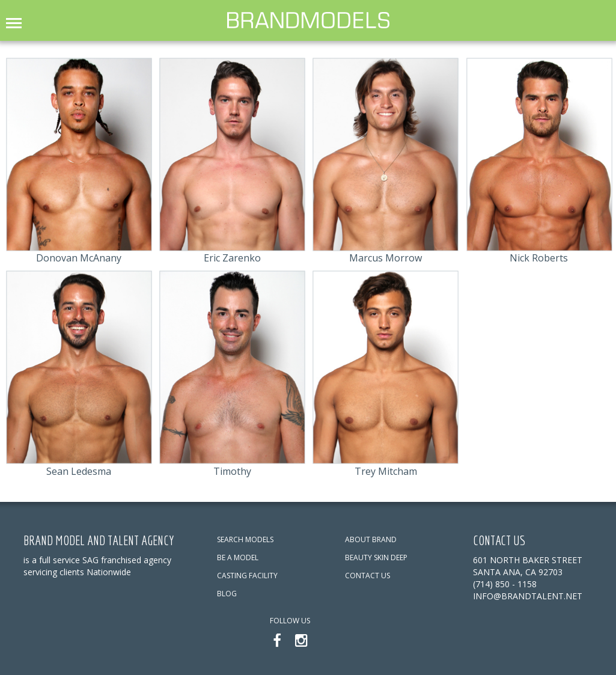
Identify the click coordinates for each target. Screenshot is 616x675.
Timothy (232, 471)
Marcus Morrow (386, 258)
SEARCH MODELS (245, 539)
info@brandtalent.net (528, 596)
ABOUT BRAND (371, 539)
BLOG (227, 594)
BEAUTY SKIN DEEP (376, 557)
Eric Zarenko (232, 258)
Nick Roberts (539, 258)
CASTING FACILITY (247, 576)
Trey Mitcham (386, 471)
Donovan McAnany (79, 258)
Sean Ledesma (79, 471)
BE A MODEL (238, 557)
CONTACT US (367, 576)
